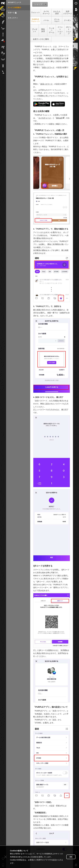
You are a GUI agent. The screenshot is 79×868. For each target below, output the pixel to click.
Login (76, 3)
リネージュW (3, 28)
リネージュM (3, 47)
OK (71, 857)
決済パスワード (48, 67)
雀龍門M (3, 41)
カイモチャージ (45, 118)
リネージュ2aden (3, 66)
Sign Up (76, 9)
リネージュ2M (3, 34)
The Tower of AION (3, 59)
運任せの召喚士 (2, 8)
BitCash (60, 118)
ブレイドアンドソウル (3, 53)
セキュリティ (13, 18)
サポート (12, 13)
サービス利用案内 (14, 8)
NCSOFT (3, 3)
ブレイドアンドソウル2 (3, 22)
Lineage (3, 72)
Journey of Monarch (2, 14)
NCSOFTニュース (15, 2)
